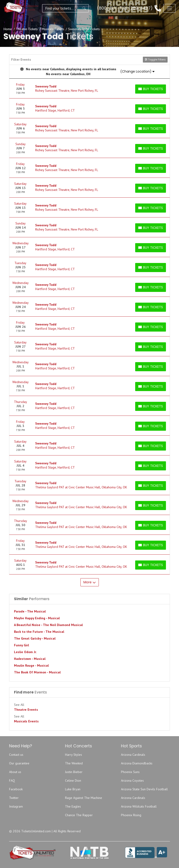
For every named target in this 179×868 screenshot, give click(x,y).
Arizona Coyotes (132, 780)
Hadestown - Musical (30, 659)
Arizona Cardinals (133, 755)
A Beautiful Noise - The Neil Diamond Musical (48, 625)
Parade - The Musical (30, 611)
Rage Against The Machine (84, 798)
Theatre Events (26, 710)
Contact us (16, 755)
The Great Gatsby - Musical (35, 638)
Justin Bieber (74, 772)
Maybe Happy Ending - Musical (37, 618)
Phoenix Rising (131, 815)
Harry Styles (74, 755)
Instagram (16, 806)
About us (15, 772)
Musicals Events (26, 721)
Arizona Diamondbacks (137, 763)
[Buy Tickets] (151, 89)
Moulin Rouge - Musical (31, 665)
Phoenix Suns (130, 772)
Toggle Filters (155, 59)
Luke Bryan (73, 789)
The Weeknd (74, 763)
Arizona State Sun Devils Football (144, 789)
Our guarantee (19, 763)
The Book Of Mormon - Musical (37, 672)
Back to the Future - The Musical (39, 632)
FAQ (12, 780)
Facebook (16, 789)
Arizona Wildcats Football (139, 806)
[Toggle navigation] (169, 8)
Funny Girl (21, 645)
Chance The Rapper (79, 815)
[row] (89, 89)
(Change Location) (137, 71)
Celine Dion (73, 780)
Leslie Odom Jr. (25, 652)
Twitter (14, 798)
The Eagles (73, 806)
